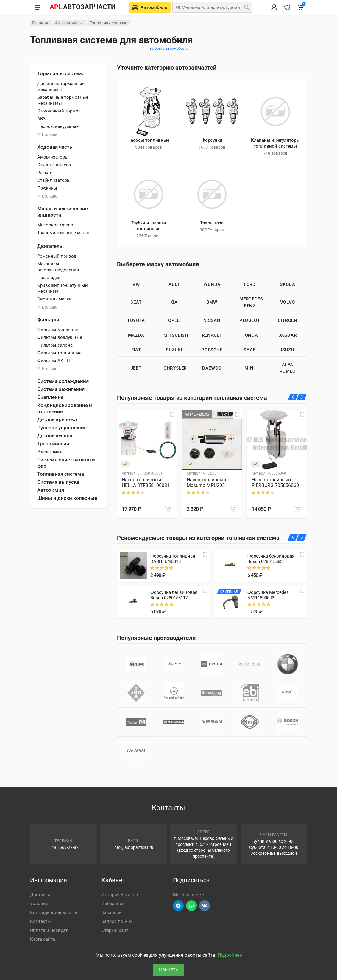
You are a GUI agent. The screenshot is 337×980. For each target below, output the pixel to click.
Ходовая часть (55, 147)
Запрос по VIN (117, 921)
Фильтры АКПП (54, 361)
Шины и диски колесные (67, 498)
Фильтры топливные (59, 353)
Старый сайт (115, 930)
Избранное (113, 904)
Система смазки (54, 299)
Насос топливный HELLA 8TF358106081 (146, 483)
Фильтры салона (55, 345)
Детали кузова (55, 436)
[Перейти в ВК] (205, 906)
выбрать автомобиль (168, 48)
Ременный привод (57, 256)
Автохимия (51, 490)
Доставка (40, 895)
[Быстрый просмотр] (172, 414)
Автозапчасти (69, 23)
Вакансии (112, 912)
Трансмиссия (53, 444)
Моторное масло (55, 225)
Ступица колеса (54, 165)
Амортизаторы (53, 157)
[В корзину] (168, 509)
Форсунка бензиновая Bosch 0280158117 (174, 595)
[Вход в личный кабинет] (274, 7)
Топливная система (61, 474)
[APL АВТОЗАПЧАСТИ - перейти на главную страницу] (82, 7)
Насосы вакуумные (58, 126)
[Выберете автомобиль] (150, 7)
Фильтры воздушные (60, 337)
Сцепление (50, 397)
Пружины (47, 188)
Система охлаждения (63, 381)
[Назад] (293, 397)
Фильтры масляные (58, 330)
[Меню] (38, 7)
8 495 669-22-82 (63, 847)
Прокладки (49, 278)
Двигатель (50, 246)
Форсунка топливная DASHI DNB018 (173, 559)
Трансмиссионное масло (64, 233)
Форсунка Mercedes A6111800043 (268, 595)
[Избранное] (287, 7)
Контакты (40, 921)
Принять (168, 969)
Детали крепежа (57, 419)
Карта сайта (43, 939)
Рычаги (45, 173)
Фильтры (48, 320)
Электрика (50, 452)
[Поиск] (247, 7)
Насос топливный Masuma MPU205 (206, 483)
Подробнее (230, 955)
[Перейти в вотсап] (191, 906)
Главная (40, 23)
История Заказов (120, 895)
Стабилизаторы (54, 180)
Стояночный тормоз (59, 111)
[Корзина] (300, 7)
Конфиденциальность (54, 912)
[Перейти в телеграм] (178, 906)
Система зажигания (61, 389)
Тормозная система (61, 73)
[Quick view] (205, 555)
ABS (41, 119)
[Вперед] (302, 397)
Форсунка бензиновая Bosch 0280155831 (271, 559)
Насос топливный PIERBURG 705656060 (275, 483)
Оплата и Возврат (49, 930)
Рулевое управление (62, 428)
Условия (39, 904)
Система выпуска (58, 482)
